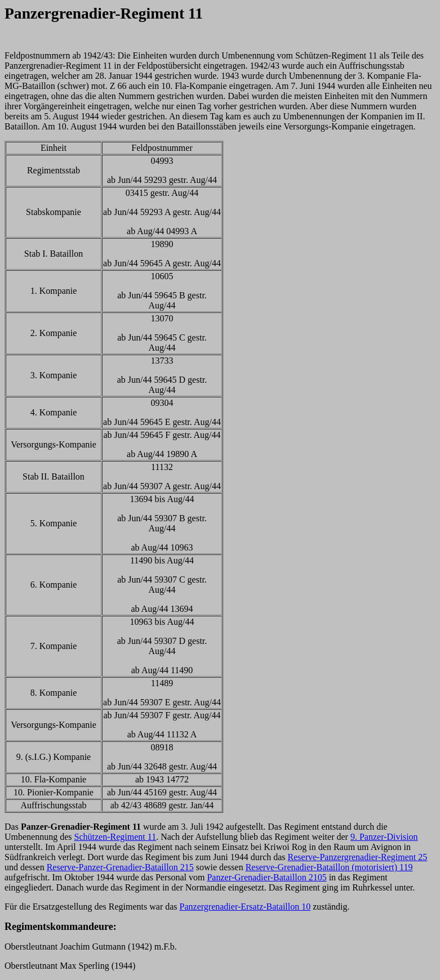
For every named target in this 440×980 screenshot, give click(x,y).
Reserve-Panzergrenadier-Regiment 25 (358, 857)
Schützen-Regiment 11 (115, 837)
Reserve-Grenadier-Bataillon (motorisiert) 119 (329, 867)
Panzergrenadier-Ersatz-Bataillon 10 (245, 907)
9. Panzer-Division (384, 837)
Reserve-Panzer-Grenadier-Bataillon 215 (120, 867)
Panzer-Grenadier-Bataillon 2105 (266, 877)
